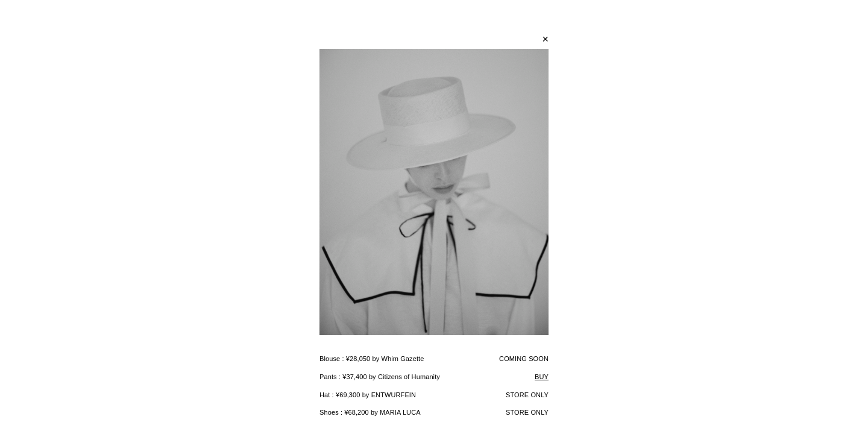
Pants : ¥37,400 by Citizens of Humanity (380, 377)
